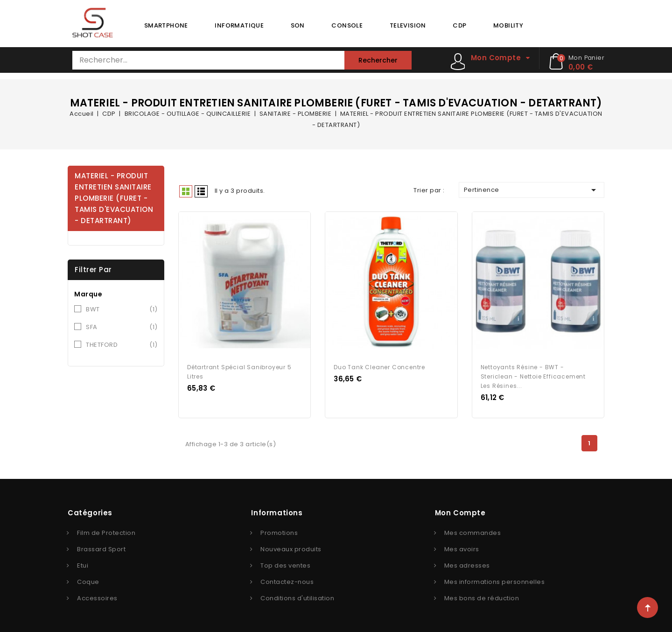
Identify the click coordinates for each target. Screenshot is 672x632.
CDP (459, 25)
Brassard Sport (101, 545)
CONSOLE (347, 25)
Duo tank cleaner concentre (379, 363)
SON (298, 25)
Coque (88, 578)
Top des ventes (285, 562)
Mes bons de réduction (482, 594)
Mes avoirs (462, 545)
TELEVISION (408, 25)
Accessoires (97, 594)
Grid (186, 191)
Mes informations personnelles (495, 578)
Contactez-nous (287, 578)
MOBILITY (508, 25)
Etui (83, 562)
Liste (201, 191)
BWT (122, 309)
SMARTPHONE (166, 25)
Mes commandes (473, 529)
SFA (122, 327)
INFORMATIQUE (239, 25)
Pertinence (532, 190)
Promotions (279, 529)
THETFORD (122, 345)
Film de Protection (106, 529)
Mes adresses (467, 562)
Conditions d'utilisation (297, 594)
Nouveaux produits (291, 545)
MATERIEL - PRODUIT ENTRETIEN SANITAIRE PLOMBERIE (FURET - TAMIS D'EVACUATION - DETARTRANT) (114, 198)
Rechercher (378, 60)
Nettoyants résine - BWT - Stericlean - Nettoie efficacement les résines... (533, 373)
